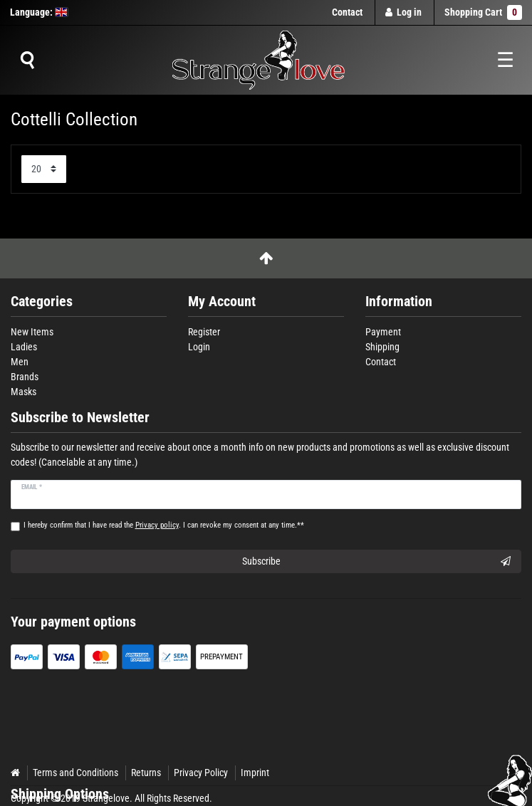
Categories (42, 302)
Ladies (24, 347)
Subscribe (377, 562)
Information (399, 302)
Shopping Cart (483, 12)
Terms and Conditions (75, 773)
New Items (32, 332)
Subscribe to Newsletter (80, 418)
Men (20, 362)
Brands (25, 377)
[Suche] (27, 61)
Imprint (255, 773)
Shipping (382, 347)
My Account (222, 302)
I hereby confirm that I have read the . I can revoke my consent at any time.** (164, 525)
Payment (383, 332)
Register (204, 332)
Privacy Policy (201, 773)
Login (199, 347)
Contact (347, 12)
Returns (146, 773)
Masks (24, 392)
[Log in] (404, 12)
